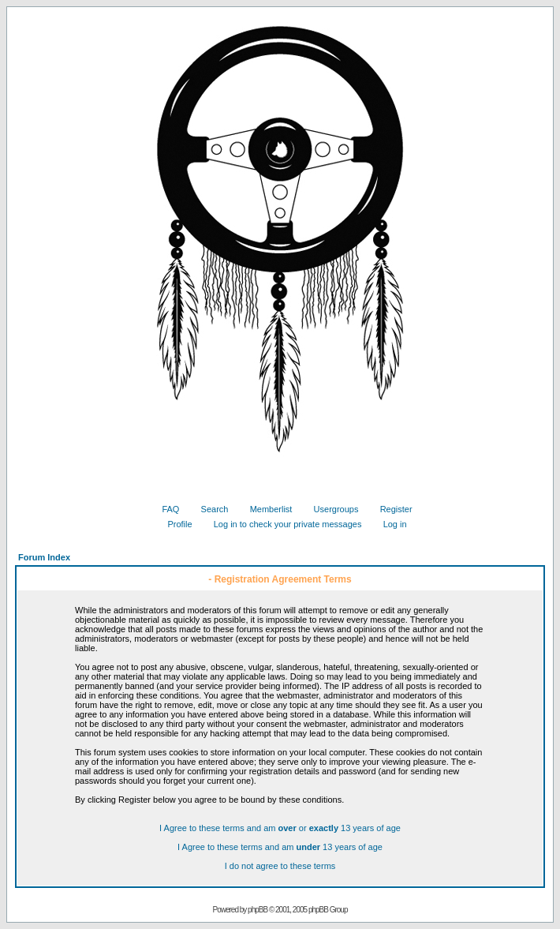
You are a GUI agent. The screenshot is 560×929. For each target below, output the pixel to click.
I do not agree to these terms (280, 866)
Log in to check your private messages (282, 524)
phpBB (258, 910)
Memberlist (265, 509)
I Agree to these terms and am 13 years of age (280, 847)
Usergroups (330, 509)
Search (209, 509)
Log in (389, 524)
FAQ (164, 509)
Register (390, 509)
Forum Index (44, 557)
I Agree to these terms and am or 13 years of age (280, 828)
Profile (174, 524)
